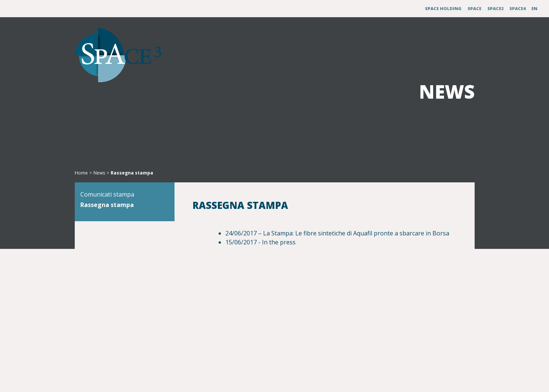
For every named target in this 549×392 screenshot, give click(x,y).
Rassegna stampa (119, 217)
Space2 (495, 8)
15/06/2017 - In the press (260, 242)
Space (474, 8)
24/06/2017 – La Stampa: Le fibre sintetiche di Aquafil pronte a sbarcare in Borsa (337, 233)
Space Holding (443, 8)
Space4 (517, 8)
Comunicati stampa (120, 206)
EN (534, 8)
